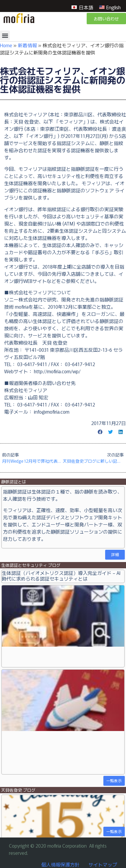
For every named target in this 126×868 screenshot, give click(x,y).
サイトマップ (103, 864)
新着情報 (27, 45)
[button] (5, 35)
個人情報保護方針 (60, 864)
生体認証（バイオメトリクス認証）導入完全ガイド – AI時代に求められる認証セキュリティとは (61, 576)
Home (6, 45)
